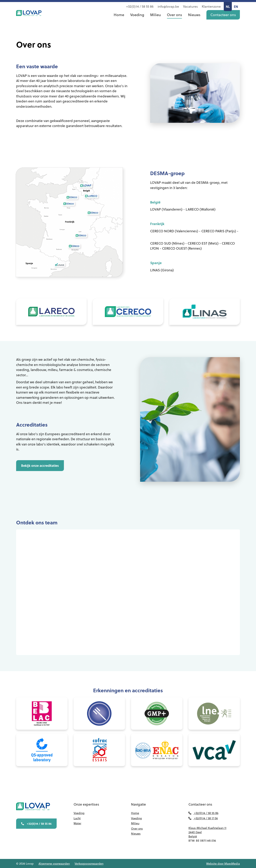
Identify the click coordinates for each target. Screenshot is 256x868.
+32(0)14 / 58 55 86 (140, 6)
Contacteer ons (223, 19)
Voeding (137, 19)
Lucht (77, 818)
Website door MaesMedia (223, 864)
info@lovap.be (168, 6)
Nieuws (194, 19)
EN (236, 7)
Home (119, 19)
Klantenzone (211, 6)
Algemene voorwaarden (54, 864)
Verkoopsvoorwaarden (89, 864)
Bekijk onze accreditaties (30, 466)
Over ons (174, 19)
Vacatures (190, 6)
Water (77, 823)
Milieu (156, 19)
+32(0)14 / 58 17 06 (203, 818)
